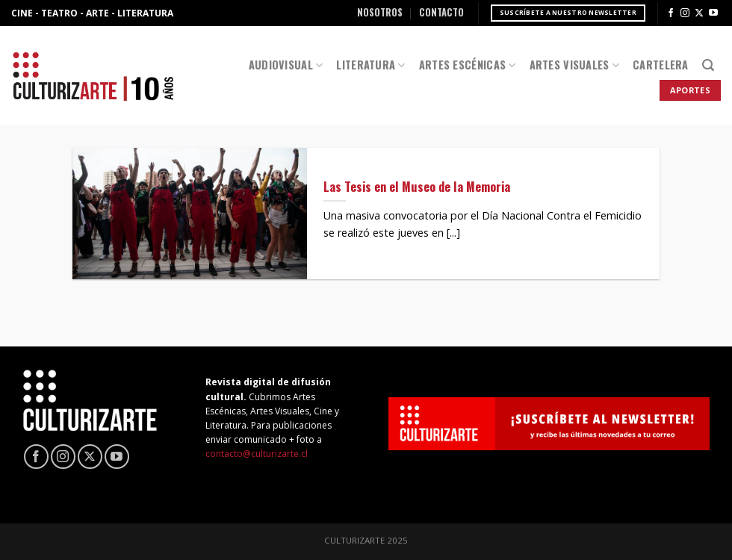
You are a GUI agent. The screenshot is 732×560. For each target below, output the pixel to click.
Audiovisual (286, 65)
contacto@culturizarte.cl (257, 454)
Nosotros (380, 12)
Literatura (370, 65)
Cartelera (661, 65)
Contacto (441, 12)
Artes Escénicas (468, 65)
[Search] (708, 65)
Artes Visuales (575, 65)
